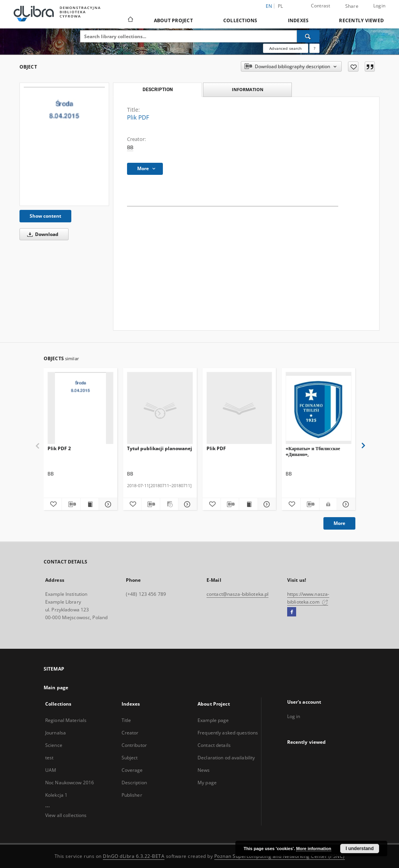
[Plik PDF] (64, 144)
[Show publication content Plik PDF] (248, 504)
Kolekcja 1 (56, 795)
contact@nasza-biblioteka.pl (237, 594)
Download (41, 234)
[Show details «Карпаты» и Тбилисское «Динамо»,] (345, 504)
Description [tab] (158, 90)
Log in (294, 716)
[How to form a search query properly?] (314, 48)
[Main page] (130, 20)
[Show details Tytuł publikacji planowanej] (186, 504)
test (49, 758)
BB (130, 147)
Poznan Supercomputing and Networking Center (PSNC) (280, 856)
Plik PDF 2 (59, 448)
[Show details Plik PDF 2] (107, 504)
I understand (360, 849)
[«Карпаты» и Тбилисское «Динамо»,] (319, 408)
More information (314, 849)
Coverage (132, 770)
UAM (51, 770)
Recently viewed (361, 20)
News (204, 770)
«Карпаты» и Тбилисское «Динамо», (313, 451)
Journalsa (56, 733)
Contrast (321, 6)
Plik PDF (216, 448)
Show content (45, 216)
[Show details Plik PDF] (266, 504)
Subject (130, 758)
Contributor (134, 745)
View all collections (66, 815)
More (339, 523)
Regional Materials (66, 720)
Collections (240, 20)
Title (126, 720)
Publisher (132, 795)
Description (134, 783)
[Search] (308, 36)
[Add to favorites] (353, 67)
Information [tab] (248, 89)
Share (352, 6)
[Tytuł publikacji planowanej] (160, 408)
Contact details (214, 745)
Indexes (298, 20)
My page (207, 783)
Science (54, 745)
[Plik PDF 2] (80, 408)
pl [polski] (281, 6)
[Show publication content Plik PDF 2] (90, 504)
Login (379, 6)
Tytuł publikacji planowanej (160, 448)
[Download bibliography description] (71, 504)
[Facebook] (292, 612)
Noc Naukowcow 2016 (70, 783)
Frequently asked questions (228, 733)
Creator (130, 733)
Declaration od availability (226, 758)
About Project (173, 20)
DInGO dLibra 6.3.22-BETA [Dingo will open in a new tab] (134, 856)
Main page (56, 688)
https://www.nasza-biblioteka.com (308, 598)
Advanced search (285, 48)
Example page (213, 720)
